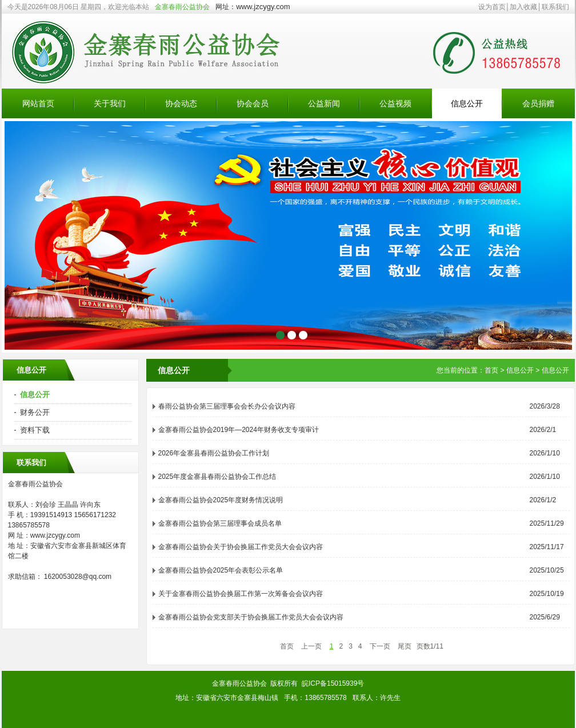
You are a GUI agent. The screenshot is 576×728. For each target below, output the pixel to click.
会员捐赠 (538, 103)
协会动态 (181, 103)
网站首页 (38, 103)
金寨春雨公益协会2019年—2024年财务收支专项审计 (239, 430)
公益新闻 (324, 103)
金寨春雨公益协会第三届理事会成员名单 (220, 523)
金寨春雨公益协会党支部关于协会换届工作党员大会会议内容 (251, 617)
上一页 (311, 646)
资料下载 (35, 430)
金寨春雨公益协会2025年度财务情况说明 (221, 500)
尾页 (405, 646)
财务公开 (35, 412)
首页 (491, 370)
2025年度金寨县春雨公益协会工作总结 (217, 477)
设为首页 (492, 7)
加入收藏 (523, 7)
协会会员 (253, 103)
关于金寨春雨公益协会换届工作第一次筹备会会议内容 (241, 594)
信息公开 (467, 103)
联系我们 (555, 7)
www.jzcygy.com (263, 7)
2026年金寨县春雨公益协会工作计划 (214, 453)
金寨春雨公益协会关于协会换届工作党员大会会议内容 (241, 547)
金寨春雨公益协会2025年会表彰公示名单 (221, 570)
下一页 (380, 646)
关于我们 (110, 103)
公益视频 (395, 103)
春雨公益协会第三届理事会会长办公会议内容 (227, 406)
